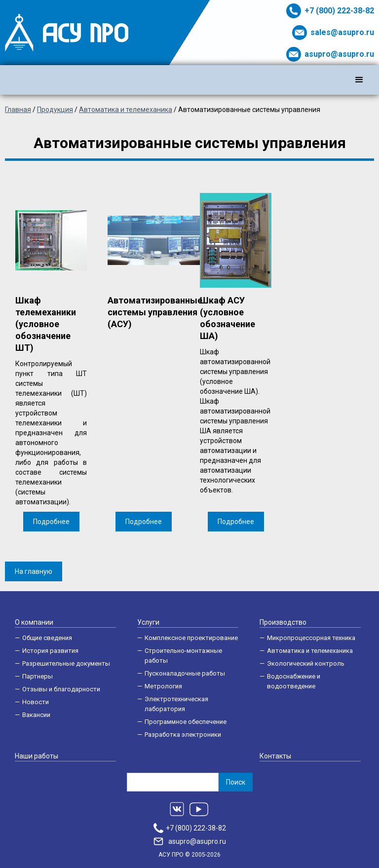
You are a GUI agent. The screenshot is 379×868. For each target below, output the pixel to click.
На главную (34, 571)
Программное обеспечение (186, 722)
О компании (34, 622)
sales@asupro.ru (342, 32)
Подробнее (51, 522)
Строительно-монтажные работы (183, 656)
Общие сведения (47, 638)
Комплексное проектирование (191, 638)
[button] (359, 80)
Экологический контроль (306, 663)
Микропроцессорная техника (311, 638)
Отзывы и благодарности (61, 689)
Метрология (163, 686)
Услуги (148, 622)
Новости (36, 702)
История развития (50, 651)
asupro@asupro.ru (339, 54)
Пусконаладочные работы (185, 673)
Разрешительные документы (66, 663)
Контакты (275, 756)
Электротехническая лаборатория (176, 704)
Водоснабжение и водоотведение (294, 681)
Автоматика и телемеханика (310, 651)
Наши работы (37, 756)
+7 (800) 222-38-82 (339, 11)
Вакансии (36, 715)
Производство (283, 622)
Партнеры (38, 676)
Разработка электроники (183, 735)
